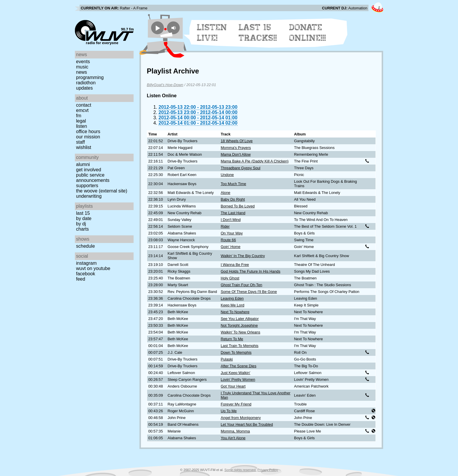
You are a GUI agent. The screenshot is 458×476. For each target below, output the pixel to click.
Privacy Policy (268, 470)
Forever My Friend (236, 404)
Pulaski (227, 359)
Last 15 (83, 213)
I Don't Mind (231, 220)
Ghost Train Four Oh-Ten (242, 285)
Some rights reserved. (240, 470)
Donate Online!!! (308, 33)
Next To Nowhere (235, 312)
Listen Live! (212, 33)
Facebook (86, 274)
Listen (81, 126)
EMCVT (82, 110)
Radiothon (86, 83)
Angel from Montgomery (241, 418)
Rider (225, 226)
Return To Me (232, 339)
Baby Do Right (233, 199)
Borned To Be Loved (238, 206)
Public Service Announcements (93, 178)
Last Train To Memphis (240, 346)
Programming (90, 77)
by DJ (81, 224)
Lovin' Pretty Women (238, 379)
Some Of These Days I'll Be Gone (249, 292)
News (81, 72)
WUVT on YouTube (93, 268)
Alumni (83, 164)
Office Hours (88, 131)
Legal (81, 121)
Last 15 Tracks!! (258, 33)
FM (79, 116)
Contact (84, 105)
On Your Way (232, 233)
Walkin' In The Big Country (243, 256)
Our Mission (88, 137)
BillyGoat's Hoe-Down (165, 85)
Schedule (85, 246)
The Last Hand (233, 213)
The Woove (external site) (102, 191)
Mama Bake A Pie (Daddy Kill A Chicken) (255, 161)
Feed (81, 279)
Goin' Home (231, 247)
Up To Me (229, 411)
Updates (84, 88)
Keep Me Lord (233, 305)
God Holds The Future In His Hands (251, 271)
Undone (227, 175)
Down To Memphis (236, 352)
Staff (80, 142)
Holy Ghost (230, 278)
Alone (226, 193)
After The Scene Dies (239, 366)
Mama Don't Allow (236, 154)
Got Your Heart (233, 386)
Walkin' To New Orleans (241, 332)
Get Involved (89, 170)
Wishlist (84, 147)
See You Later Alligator (240, 319)
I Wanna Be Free (235, 265)
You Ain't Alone (233, 438)
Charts (82, 229)
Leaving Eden (232, 298)
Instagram (86, 263)
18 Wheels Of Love (237, 141)
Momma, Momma (235, 431)
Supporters (87, 186)
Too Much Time (234, 184)
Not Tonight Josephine (239, 325)
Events (83, 62)
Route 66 (228, 240)
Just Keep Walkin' (236, 373)
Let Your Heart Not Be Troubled (247, 424)
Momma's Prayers (236, 148)
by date (84, 218)
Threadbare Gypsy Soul (241, 168)
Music (82, 67)
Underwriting (89, 196)
